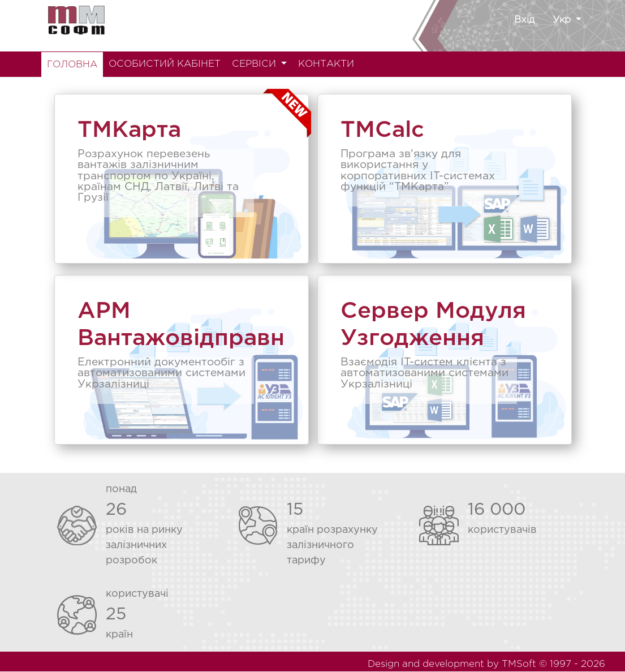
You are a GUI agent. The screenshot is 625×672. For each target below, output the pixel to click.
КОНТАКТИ (326, 64)
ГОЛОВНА (72, 65)
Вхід (524, 20)
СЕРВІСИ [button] (255, 64)
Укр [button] (563, 20)
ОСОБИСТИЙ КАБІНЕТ (165, 64)
